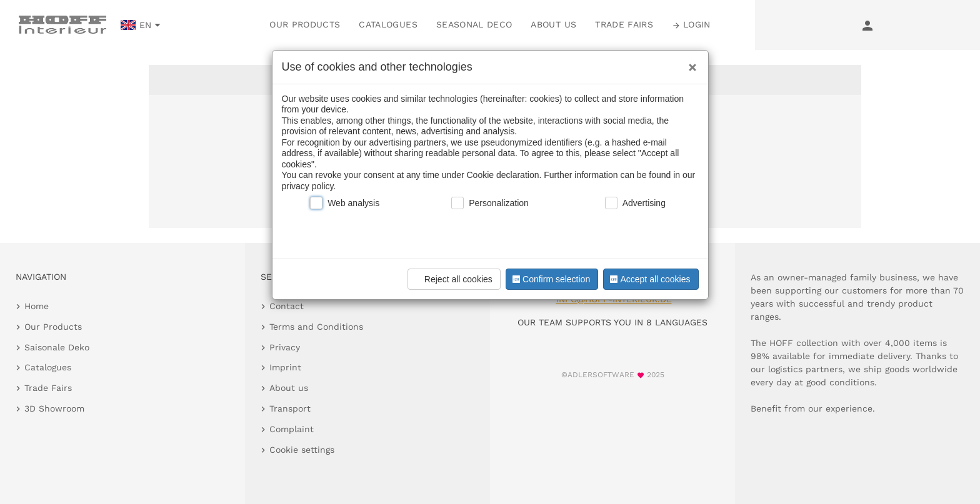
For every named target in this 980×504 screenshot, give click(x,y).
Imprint (285, 367)
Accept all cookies (649, 279)
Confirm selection (550, 279)
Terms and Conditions (316, 327)
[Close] (689, 63)
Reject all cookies (452, 279)
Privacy (285, 347)
